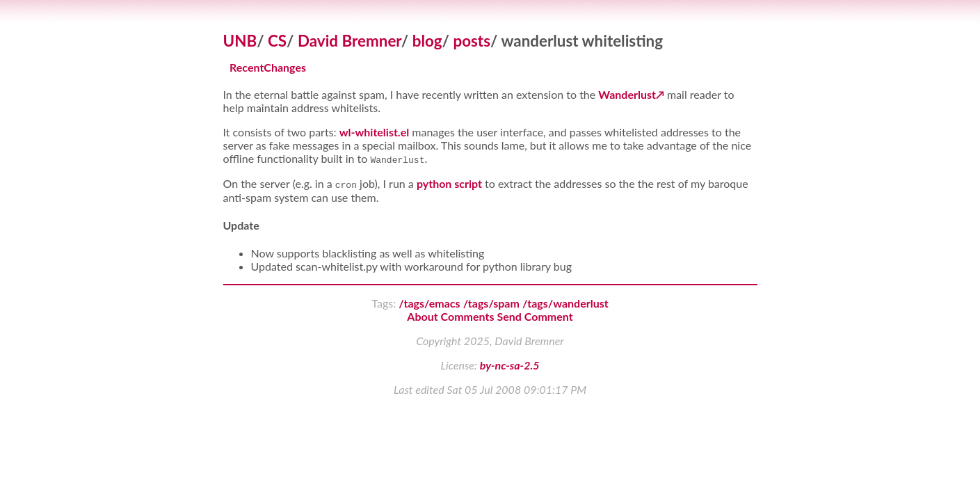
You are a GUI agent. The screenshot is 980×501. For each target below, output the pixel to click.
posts (472, 41)
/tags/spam (491, 303)
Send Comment (535, 316)
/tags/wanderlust (565, 303)
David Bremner (350, 41)
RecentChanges (268, 68)
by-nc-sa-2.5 (510, 365)
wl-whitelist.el (375, 132)
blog (427, 41)
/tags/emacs (429, 303)
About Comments (450, 316)
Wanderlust (627, 94)
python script (449, 183)
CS (277, 41)
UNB (240, 41)
